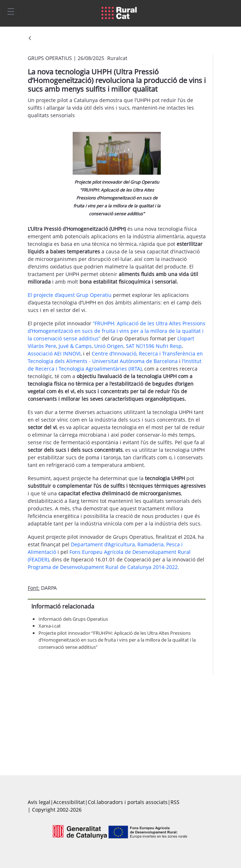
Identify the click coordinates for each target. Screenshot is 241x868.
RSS (175, 802)
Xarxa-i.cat (50, 626)
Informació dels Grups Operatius (73, 619)
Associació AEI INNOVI (54, 353)
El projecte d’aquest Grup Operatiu (70, 295)
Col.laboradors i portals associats (128, 802)
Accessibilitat (69, 802)
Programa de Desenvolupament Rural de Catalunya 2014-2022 (103, 567)
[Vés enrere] (30, 39)
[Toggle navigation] (11, 11)
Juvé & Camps (75, 346)
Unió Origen (109, 346)
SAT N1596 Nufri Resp (154, 346)
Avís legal (39, 802)
